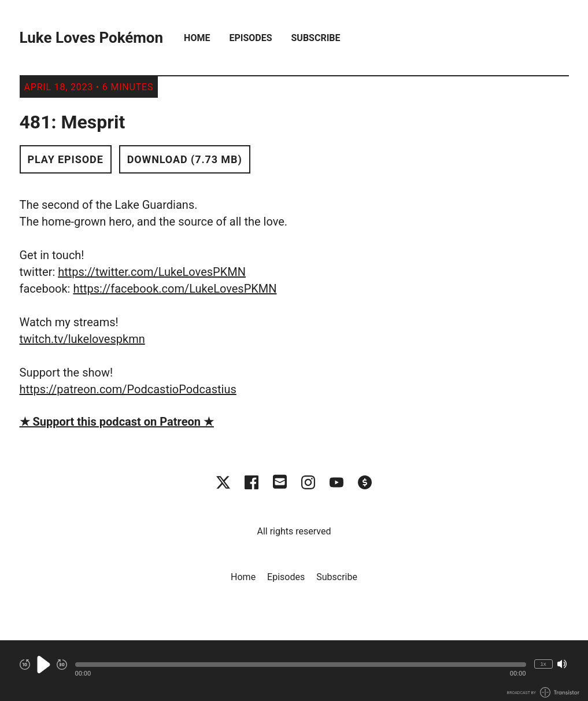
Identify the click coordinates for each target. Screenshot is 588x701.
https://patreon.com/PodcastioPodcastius (128, 389)
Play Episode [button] (66, 159)
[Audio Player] (294, 671)
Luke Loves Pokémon (92, 38)
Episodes (250, 38)
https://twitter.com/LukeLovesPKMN (152, 272)
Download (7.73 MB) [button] (185, 159)
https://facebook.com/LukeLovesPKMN (175, 289)
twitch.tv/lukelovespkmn (82, 339)
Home (197, 38)
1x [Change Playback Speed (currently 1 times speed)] (543, 664)
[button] (301, 665)
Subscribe (316, 38)
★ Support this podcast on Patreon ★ (117, 422)
